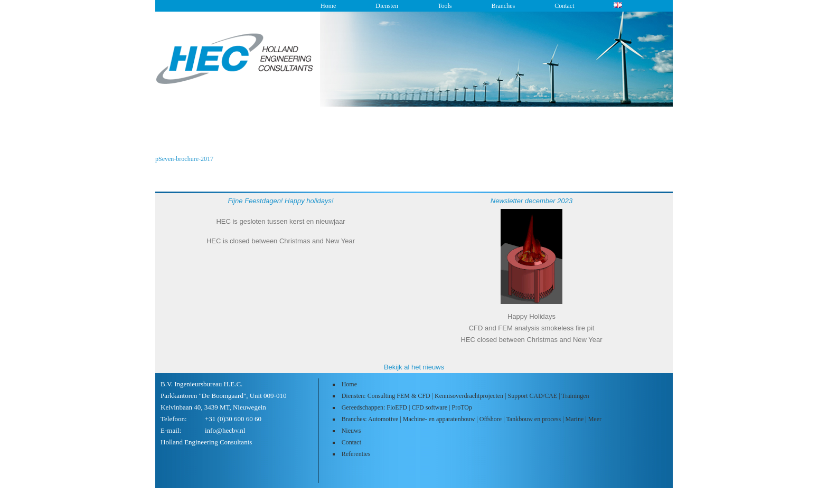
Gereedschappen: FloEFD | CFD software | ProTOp (407, 407)
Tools (445, 6)
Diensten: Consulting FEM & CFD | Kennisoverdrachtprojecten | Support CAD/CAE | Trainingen (465, 396)
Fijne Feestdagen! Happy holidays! (280, 201)
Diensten (387, 6)
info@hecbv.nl (225, 430)
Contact (564, 6)
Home (328, 6)
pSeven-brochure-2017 (184, 159)
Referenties (356, 454)
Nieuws (351, 431)
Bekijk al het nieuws (414, 367)
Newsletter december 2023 (531, 201)
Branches (503, 6)
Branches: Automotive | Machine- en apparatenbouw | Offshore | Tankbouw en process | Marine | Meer (472, 419)
